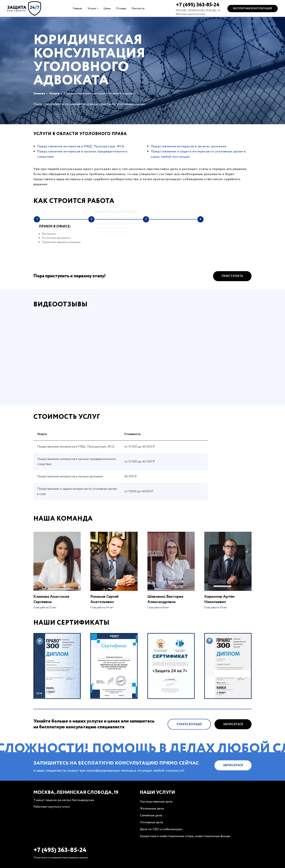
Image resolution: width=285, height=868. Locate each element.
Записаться (233, 733)
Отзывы (121, 8)
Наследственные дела (156, 802)
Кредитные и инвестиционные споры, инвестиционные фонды (185, 836)
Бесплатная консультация (253, 9)
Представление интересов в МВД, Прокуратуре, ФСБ (81, 146)
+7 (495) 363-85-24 (198, 5)
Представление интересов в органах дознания (188, 146)
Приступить (232, 285)
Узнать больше (189, 733)
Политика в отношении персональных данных (61, 858)
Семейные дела (151, 815)
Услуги (92, 8)
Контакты (138, 8)
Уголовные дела (151, 822)
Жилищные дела (152, 809)
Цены (107, 8)
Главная (77, 8)
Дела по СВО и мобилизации (161, 829)
